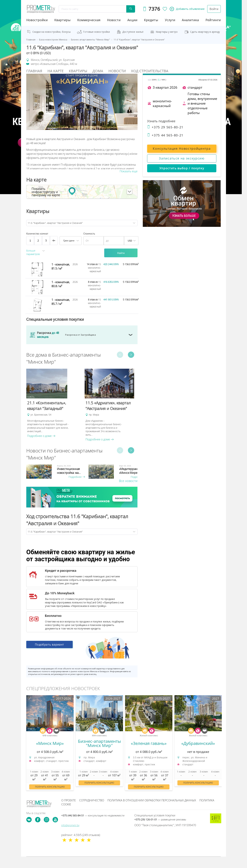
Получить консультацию (50, 787)
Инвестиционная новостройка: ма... (69, 471)
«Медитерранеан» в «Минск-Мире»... (132, 471)
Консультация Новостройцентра (182, 148)
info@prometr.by (70, 825)
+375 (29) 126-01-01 (160, 819)
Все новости (128, 481)
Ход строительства (150, 71)
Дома (98, 71)
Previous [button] (120, 355)
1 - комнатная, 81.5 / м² (61, 266)
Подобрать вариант (49, 645)
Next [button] (131, 355)
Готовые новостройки (96, 32)
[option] (54, 403)
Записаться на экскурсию (182, 158)
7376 (154, 9)
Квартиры (62, 20)
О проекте (69, 800)
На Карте (56, 71)
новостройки (37, 20)
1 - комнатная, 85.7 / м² (61, 302)
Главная (34, 71)
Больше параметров (33, 252)
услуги (170, 20)
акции (132, 20)
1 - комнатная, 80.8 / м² (61, 284)
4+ (54, 240)
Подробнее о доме (41, 436)
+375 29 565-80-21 (165, 127)
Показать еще (129, 171)
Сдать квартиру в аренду (205, 32)
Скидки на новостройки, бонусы (52, 32)
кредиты (151, 20)
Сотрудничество (92, 800)
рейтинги (213, 20)
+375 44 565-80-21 (165, 135)
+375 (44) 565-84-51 (93, 815)
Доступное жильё (133, 32)
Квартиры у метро (167, 32)
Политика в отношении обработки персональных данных (152, 800)
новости (114, 20)
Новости (117, 71)
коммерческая (89, 20)
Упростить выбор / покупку (182, 168)
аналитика (190, 20)
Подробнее (77, 477)
